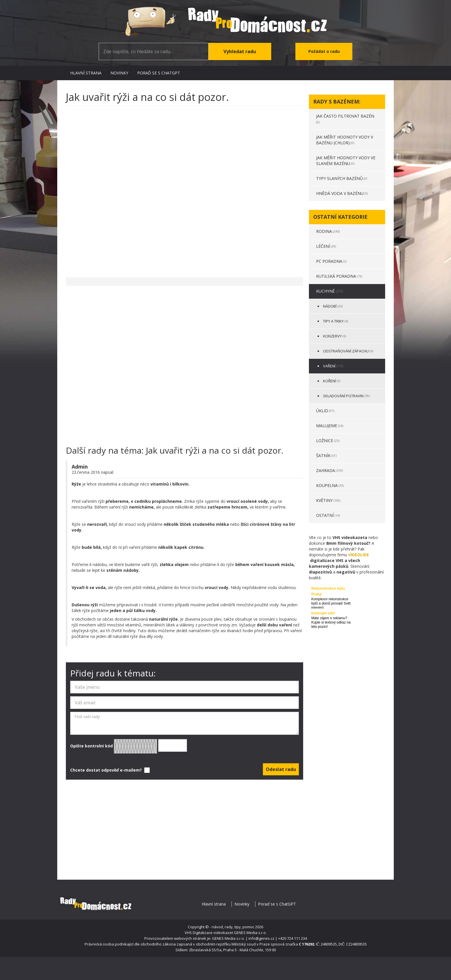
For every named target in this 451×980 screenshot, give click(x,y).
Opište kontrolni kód (129, 746)
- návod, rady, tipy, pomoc (232, 927)
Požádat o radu (324, 51)
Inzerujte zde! (323, 613)
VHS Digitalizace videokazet (209, 933)
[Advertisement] (185, 189)
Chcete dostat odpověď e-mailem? (109, 770)
